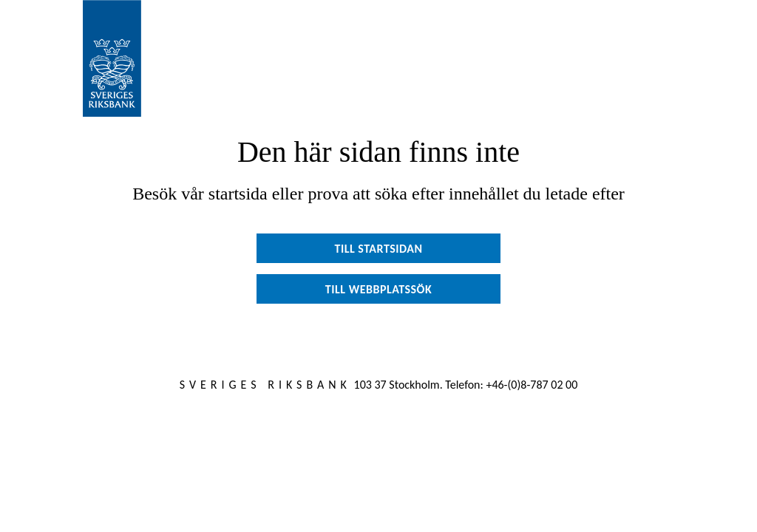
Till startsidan (378, 249)
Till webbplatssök (378, 289)
